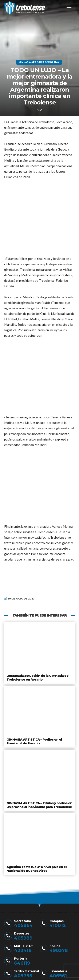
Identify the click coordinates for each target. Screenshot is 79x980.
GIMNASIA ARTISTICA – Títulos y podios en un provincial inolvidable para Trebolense (39, 689)
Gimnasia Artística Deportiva (39, 62)
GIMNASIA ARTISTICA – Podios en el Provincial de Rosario (34, 625)
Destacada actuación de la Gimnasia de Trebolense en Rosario (37, 561)
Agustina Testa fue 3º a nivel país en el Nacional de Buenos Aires (37, 752)
